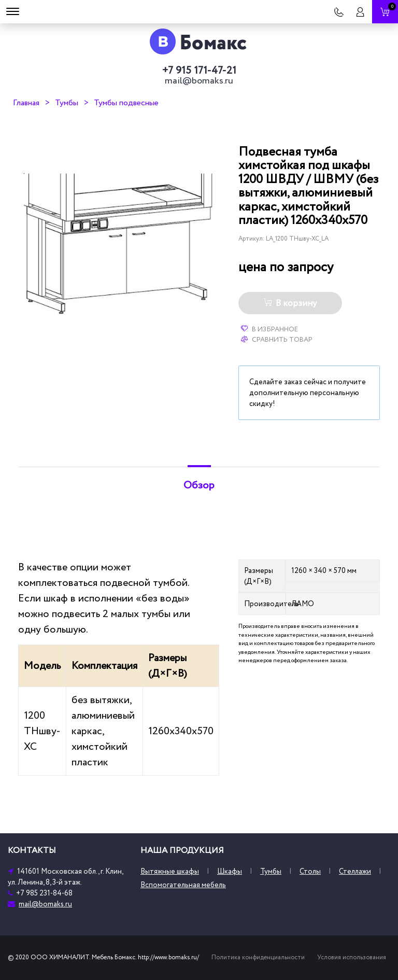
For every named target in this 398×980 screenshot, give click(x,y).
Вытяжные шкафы (170, 871)
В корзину (290, 303)
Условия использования (352, 957)
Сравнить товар (277, 340)
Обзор (199, 485)
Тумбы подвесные (126, 103)
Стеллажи (355, 871)
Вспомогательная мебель (183, 885)
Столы (310, 871)
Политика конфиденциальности (258, 957)
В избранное (269, 329)
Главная (26, 103)
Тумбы (67, 103)
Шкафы (230, 871)
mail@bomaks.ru (199, 81)
